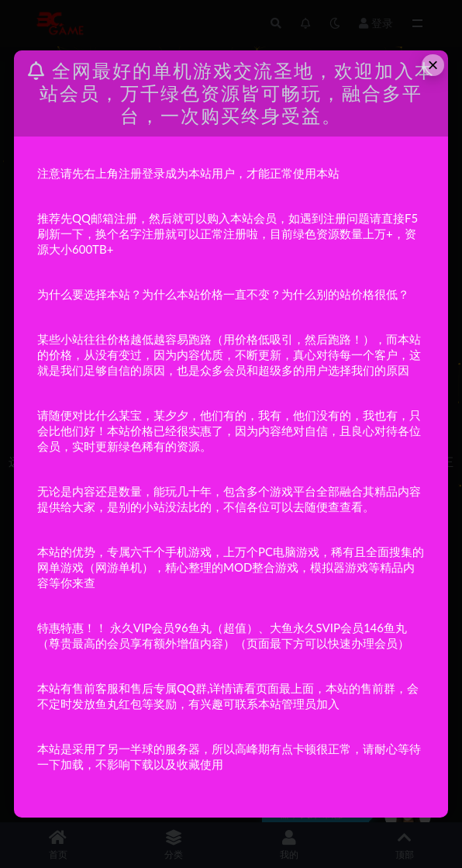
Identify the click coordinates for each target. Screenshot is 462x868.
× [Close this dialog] (433, 65)
